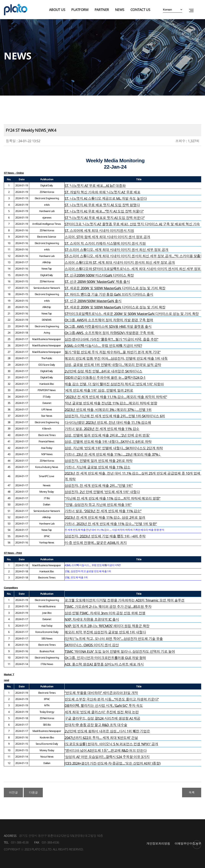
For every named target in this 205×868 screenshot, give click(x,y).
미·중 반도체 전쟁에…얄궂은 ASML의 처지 (96, 543)
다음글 (33, 792)
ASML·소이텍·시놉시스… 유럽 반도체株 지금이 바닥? (103, 346)
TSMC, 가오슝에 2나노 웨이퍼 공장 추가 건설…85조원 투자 (108, 607)
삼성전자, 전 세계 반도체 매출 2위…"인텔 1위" (99, 486)
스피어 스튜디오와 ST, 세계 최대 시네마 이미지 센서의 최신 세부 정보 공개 (120, 262)
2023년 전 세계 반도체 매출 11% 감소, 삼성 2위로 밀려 (105, 517)
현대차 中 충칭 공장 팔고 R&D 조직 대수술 (96, 725)
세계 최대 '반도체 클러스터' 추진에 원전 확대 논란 (102, 712)
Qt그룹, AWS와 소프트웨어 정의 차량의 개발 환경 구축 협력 (109, 320)
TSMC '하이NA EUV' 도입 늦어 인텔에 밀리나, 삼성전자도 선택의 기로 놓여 (120, 651)
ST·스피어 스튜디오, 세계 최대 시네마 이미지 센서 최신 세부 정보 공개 (116, 250)
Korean (167, 9)
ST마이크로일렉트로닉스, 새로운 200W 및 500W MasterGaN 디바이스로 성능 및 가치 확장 (132, 314)
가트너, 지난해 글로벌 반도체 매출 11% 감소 (97, 467)
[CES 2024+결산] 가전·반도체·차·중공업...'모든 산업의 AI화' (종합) (112, 763)
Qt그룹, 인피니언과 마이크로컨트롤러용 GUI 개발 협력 (105, 658)
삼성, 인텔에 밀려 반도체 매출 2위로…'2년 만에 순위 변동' (107, 435)
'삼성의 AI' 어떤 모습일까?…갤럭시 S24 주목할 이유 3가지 (107, 757)
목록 (192, 792)
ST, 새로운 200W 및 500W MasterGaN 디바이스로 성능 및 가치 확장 (115, 288)
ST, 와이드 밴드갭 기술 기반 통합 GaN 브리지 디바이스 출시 (109, 294)
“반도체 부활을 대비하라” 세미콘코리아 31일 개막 (101, 693)
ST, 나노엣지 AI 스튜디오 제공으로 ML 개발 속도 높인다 (106, 198)
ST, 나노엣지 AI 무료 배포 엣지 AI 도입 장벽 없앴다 (102, 205)
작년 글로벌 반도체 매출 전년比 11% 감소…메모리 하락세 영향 (111, 403)
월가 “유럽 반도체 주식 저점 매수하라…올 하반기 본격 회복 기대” (112, 352)
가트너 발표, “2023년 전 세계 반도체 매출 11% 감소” (103, 511)
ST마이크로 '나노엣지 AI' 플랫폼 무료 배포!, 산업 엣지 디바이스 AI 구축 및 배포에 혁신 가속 (132, 224)
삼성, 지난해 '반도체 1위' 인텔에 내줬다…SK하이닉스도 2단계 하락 (114, 448)
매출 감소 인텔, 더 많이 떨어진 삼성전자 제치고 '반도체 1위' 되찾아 (114, 384)
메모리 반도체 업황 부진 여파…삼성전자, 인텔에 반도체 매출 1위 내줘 (116, 358)
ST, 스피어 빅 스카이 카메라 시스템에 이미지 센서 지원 (105, 243)
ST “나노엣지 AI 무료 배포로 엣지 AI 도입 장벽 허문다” (105, 218)
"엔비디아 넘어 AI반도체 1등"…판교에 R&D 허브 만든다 (106, 750)
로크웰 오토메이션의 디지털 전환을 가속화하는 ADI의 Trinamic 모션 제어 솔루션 (124, 600)
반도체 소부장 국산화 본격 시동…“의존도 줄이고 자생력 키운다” (112, 699)
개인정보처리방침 (158, 844)
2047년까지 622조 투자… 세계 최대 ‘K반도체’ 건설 (101, 738)
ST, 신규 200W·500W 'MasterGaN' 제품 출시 (97, 282)
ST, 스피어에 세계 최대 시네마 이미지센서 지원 (99, 231)
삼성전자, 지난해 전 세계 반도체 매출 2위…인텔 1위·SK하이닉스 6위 (115, 416)
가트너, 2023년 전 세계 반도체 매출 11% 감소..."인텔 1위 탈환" (111, 524)
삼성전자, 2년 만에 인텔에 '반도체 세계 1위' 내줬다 (102, 492)
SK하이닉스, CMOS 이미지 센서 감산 (92, 645)
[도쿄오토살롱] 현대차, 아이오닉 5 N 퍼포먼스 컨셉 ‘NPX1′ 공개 (111, 744)
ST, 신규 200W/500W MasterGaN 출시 (93, 301)
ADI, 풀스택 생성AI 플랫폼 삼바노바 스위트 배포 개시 (104, 664)
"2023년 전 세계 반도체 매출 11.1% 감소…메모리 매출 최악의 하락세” (116, 397)
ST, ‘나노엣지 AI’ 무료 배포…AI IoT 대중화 (95, 186)
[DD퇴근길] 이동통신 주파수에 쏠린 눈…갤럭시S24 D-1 (105, 378)
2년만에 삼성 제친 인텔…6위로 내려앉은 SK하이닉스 (103, 371)
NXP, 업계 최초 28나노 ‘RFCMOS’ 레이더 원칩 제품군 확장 (107, 626)
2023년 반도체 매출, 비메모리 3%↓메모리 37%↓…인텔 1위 (108, 410)
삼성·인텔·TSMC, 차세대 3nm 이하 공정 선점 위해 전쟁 (105, 613)
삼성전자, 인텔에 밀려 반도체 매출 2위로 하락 (98, 461)
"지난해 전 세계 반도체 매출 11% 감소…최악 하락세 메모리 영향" (112, 498)
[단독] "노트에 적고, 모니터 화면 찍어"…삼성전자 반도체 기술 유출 (114, 639)
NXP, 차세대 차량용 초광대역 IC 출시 (92, 619)
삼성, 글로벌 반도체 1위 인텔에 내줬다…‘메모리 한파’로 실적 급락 (113, 365)
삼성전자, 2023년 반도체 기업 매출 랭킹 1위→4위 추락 (105, 536)
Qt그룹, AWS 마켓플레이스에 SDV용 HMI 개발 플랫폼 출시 (108, 326)
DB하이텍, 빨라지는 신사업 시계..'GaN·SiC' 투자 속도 (104, 706)
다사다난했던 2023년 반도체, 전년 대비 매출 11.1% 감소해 (108, 422)
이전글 (13, 792)
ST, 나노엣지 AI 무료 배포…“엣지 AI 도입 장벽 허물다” (104, 211)
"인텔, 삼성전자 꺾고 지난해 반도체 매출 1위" (98, 505)
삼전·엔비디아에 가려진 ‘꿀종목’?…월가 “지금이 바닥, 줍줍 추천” (111, 339)
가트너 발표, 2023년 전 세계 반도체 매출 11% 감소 (102, 429)
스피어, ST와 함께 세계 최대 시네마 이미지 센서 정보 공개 (107, 237)
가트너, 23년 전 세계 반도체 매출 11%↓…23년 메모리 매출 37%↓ (113, 454)
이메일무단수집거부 (188, 844)
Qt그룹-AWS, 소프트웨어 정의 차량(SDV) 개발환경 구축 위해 (109, 333)
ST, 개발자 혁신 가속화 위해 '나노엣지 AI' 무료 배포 (102, 192)
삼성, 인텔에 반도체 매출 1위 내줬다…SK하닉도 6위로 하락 (108, 442)
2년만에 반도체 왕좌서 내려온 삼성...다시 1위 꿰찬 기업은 (107, 731)
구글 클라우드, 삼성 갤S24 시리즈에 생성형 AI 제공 (102, 718)
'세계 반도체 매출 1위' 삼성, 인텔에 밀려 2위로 (99, 390)
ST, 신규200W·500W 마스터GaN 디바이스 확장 (99, 275)
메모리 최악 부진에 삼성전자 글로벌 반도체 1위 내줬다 (105, 632)
